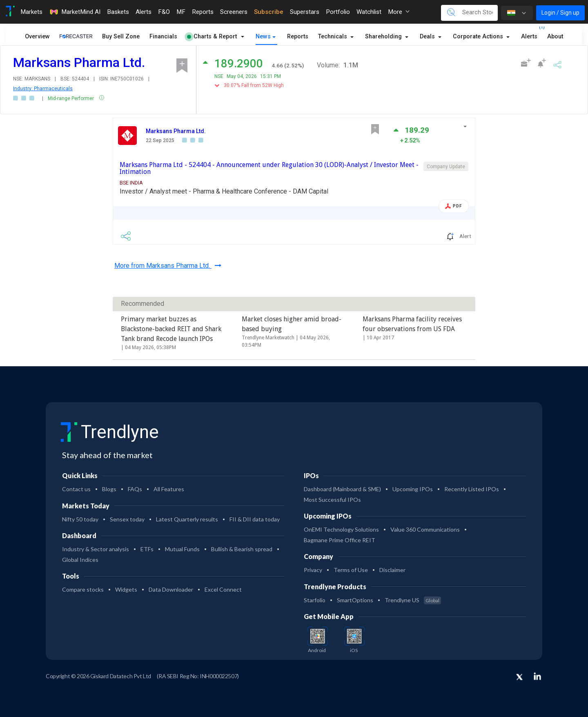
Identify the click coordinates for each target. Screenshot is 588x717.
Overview (37, 37)
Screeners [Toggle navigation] (234, 12)
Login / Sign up (560, 13)
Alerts (529, 35)
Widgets (126, 589)
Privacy (313, 570)
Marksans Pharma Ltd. (176, 131)
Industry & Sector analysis (96, 549)
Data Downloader (171, 589)
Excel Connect (223, 589)
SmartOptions (355, 600)
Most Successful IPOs (332, 500)
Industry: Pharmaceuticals (43, 89)
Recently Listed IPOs (472, 489)
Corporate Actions (479, 37)
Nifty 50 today (80, 519)
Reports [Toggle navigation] (203, 12)
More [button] (399, 12)
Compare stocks (83, 589)
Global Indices (80, 560)
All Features (169, 489)
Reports (298, 37)
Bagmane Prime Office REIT (340, 540)
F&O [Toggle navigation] (164, 12)
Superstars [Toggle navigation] (305, 12)
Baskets (118, 12)
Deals (428, 37)
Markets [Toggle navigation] (31, 12)
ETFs (147, 549)
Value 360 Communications (425, 529)
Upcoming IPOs (413, 489)
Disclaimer (392, 570)
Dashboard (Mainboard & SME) (342, 489)
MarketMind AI (75, 12)
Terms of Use (351, 570)
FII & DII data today (255, 519)
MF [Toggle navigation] (181, 12)
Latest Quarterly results (187, 519)
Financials (163, 37)
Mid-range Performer (71, 98)
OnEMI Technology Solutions (341, 529)
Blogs (109, 489)
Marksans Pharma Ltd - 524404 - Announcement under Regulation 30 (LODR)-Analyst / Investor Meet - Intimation (269, 168)
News (263, 37)
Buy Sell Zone (121, 37)
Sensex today (127, 519)
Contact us (76, 489)
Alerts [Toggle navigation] (144, 12)
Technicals (333, 37)
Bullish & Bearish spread (242, 549)
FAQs (135, 489)
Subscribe (269, 12)
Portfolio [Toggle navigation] (338, 12)
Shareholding (384, 37)
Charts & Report (212, 37)
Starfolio (315, 600)
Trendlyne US (413, 600)
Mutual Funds (182, 549)
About (555, 37)
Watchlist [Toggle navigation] (369, 12)
